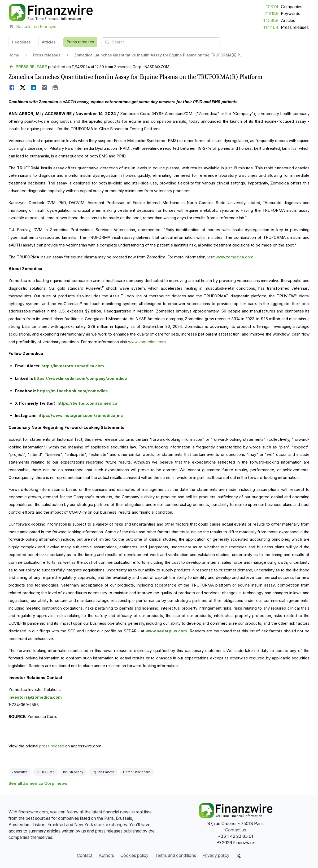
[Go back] (28, 67)
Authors (106, 855)
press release (52, 746)
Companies (292, 7)
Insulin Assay (73, 772)
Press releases (295, 27)
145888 (271, 20)
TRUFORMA (45, 772)
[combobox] (161, 42)
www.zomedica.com (234, 257)
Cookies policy (134, 855)
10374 (272, 7)
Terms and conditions (175, 855)
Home (14, 55)
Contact (85, 855)
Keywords (291, 14)
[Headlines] (51, 13)
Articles (288, 20)
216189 (271, 14)
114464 (271, 27)
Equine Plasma (103, 772)
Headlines (21, 42)
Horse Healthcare (137, 772)
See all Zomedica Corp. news (38, 783)
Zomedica (20, 772)
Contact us (236, 830)
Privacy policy (216, 855)
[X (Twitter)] (239, 856)
